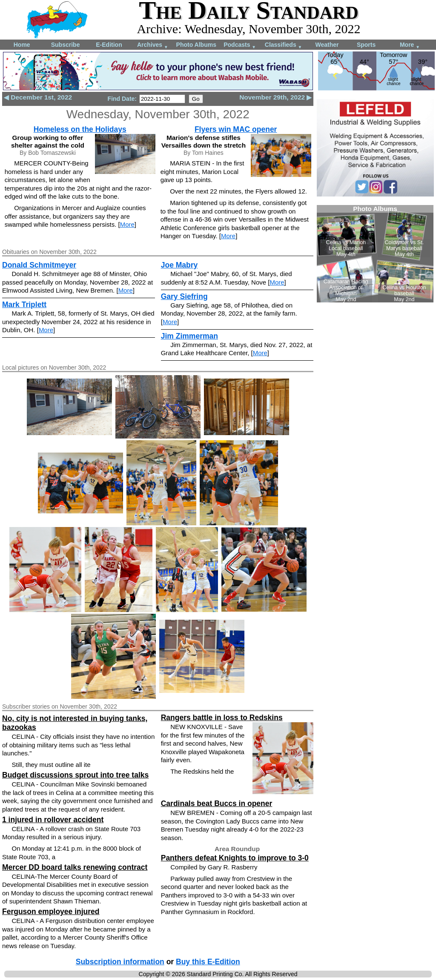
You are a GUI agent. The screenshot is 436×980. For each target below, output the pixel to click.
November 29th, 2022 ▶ (275, 97)
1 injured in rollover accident (53, 820)
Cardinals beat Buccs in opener (217, 803)
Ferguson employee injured (51, 912)
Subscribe (66, 45)
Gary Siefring (184, 296)
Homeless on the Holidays (80, 129)
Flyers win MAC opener (236, 129)
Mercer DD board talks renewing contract (75, 867)
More (410, 45)
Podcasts (240, 45)
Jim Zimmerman (189, 336)
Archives (153, 45)
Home (22, 45)
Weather (327, 45)
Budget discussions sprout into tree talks (75, 775)
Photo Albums (196, 45)
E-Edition (109, 45)
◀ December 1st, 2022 (38, 97)
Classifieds (284, 45)
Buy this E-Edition (208, 962)
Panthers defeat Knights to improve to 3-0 (235, 858)
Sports (366, 45)
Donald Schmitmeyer (39, 265)
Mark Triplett (24, 305)
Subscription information (120, 962)
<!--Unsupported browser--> (375, 254)
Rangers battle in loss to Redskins (222, 718)
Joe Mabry (179, 265)
